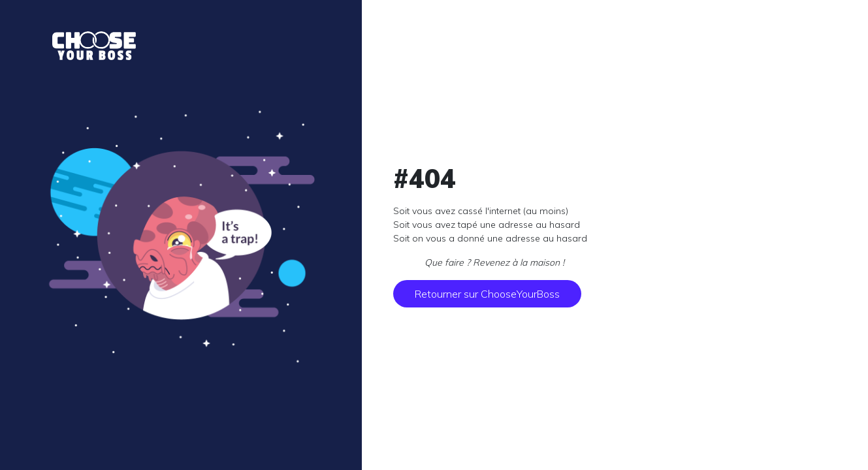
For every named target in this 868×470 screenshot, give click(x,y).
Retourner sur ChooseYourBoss (487, 294)
